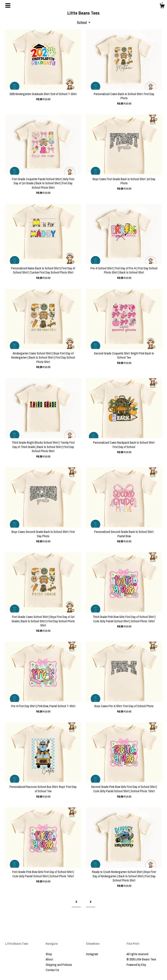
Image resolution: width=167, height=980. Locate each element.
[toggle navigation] (8, 5)
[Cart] (162, 7)
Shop (49, 954)
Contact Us (52, 970)
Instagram (92, 954)
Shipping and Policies (59, 965)
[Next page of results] (91, 902)
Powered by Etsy (136, 965)
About (49, 959)
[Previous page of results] (76, 902)
